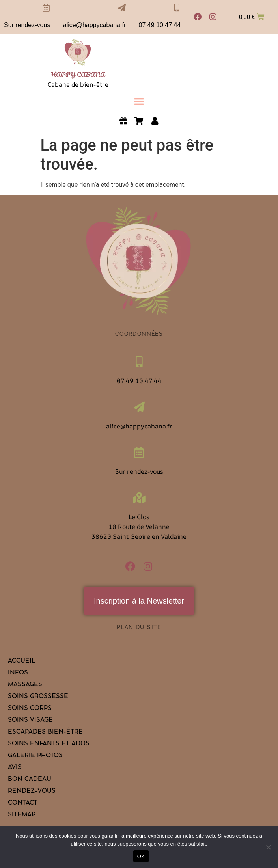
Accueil (21, 661)
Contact (23, 803)
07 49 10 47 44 (160, 25)
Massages (25, 685)
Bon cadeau (30, 780)
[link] (78, 53)
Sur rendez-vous (27, 25)
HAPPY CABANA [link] (78, 74)
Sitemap (22, 815)
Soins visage (30, 721)
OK (141, 856)
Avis (15, 768)
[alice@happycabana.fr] (122, 8)
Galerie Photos (35, 756)
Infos (18, 673)
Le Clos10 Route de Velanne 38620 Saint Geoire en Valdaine (139, 527)
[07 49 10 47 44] (177, 8)
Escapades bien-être (45, 732)
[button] (139, 101)
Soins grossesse (38, 697)
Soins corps (30, 709)
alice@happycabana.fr (94, 25)
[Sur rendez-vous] (46, 8)
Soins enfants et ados (49, 744)
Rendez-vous (32, 792)
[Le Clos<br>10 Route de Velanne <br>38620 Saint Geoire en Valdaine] (139, 498)
